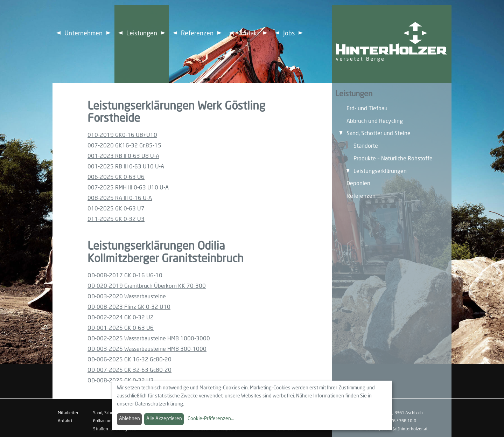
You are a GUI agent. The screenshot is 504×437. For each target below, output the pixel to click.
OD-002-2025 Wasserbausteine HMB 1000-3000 (149, 339)
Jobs (289, 34)
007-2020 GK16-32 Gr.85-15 (124, 146)
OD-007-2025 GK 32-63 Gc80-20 (129, 370)
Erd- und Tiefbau (367, 109)
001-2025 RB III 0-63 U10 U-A (126, 167)
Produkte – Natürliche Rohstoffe (393, 159)
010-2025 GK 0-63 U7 (116, 209)
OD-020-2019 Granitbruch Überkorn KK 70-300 (147, 286)
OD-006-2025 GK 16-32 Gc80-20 (129, 360)
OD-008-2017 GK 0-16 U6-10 (125, 276)
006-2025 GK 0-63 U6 (116, 177)
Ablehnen (129, 419)
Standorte (366, 146)
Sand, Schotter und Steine (379, 134)
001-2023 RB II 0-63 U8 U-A (123, 156)
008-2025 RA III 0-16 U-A (120, 198)
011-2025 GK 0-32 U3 (116, 219)
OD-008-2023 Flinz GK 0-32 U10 (129, 307)
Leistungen (142, 34)
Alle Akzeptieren (164, 419)
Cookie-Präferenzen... (211, 419)
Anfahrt (65, 421)
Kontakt (248, 34)
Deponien (358, 184)
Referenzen (197, 34)
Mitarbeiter (68, 413)
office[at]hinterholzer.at (405, 429)
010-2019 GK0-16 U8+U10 (122, 135)
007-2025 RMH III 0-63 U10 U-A (128, 188)
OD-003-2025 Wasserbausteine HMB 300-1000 (147, 349)
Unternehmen (83, 34)
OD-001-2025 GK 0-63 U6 (121, 328)
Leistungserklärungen (380, 171)
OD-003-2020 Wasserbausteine (127, 297)
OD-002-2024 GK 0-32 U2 (121, 318)
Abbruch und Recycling (375, 121)
